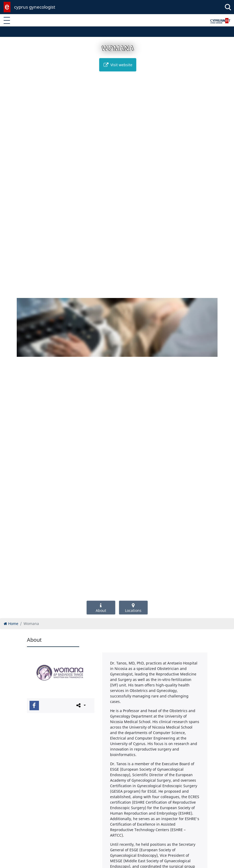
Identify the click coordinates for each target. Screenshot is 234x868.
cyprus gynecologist (35, 7)
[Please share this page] (81, 705)
